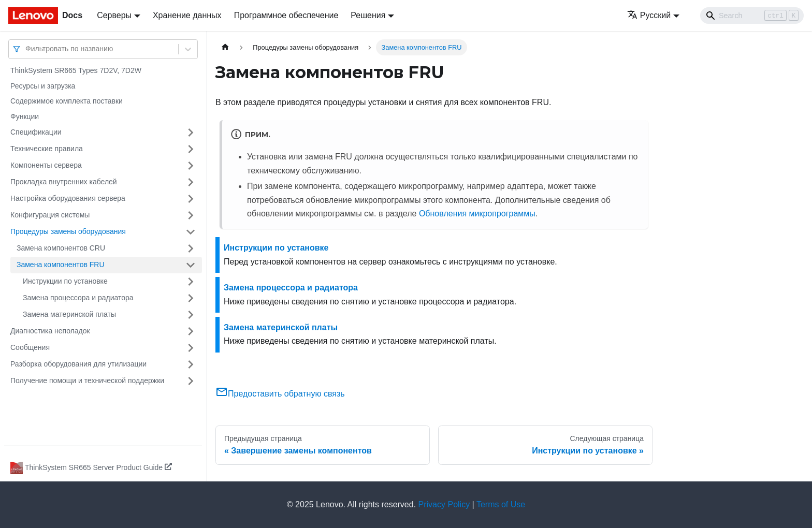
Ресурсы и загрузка (43, 86)
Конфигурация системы (50, 215)
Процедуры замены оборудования (68, 231)
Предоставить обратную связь (280, 394)
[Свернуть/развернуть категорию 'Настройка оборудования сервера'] (191, 199)
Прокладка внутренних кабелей (64, 182)
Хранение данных (187, 15)
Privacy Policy (444, 504)
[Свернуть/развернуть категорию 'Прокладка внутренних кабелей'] (191, 182)
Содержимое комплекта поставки (67, 101)
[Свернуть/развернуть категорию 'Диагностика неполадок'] (191, 331)
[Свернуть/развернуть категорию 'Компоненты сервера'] (191, 166)
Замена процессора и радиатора (78, 298)
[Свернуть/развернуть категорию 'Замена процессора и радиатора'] (191, 298)
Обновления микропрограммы (477, 214)
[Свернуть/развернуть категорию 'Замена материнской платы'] (191, 315)
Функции (25, 116)
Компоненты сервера (46, 165)
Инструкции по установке (65, 281)
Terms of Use (501, 504)
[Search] (752, 16)
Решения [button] (368, 15)
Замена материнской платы (69, 314)
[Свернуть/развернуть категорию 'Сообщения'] (191, 348)
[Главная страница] (225, 47)
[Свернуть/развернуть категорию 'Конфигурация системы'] (191, 215)
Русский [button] (649, 15)
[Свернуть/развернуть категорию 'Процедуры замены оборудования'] (191, 232)
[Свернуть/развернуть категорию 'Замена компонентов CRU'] (191, 248)
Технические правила (47, 149)
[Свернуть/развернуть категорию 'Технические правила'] (191, 149)
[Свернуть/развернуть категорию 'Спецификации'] (191, 133)
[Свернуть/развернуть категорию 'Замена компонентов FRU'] (191, 265)
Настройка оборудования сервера (68, 198)
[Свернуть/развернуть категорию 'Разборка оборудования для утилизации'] (191, 364)
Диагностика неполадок (50, 331)
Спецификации (36, 132)
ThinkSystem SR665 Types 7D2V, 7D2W (76, 70)
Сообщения (30, 347)
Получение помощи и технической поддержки (87, 380)
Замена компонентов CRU (61, 248)
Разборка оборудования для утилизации (78, 364)
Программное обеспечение (286, 15)
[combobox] (26, 49)
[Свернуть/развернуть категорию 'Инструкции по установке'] (191, 282)
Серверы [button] (114, 15)
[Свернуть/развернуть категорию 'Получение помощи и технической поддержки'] (191, 381)
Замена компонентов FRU (61, 265)
